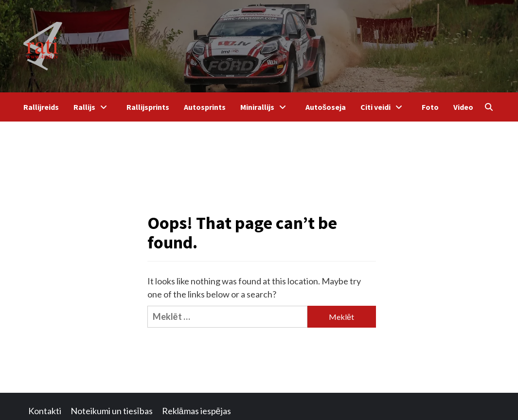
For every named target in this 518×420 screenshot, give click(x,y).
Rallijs (93, 107)
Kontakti (45, 411)
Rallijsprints (148, 107)
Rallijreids (41, 107)
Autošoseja (326, 107)
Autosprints (205, 107)
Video (463, 107)
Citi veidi (384, 107)
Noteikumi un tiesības (112, 411)
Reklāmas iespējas (196, 411)
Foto (430, 107)
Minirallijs (266, 107)
